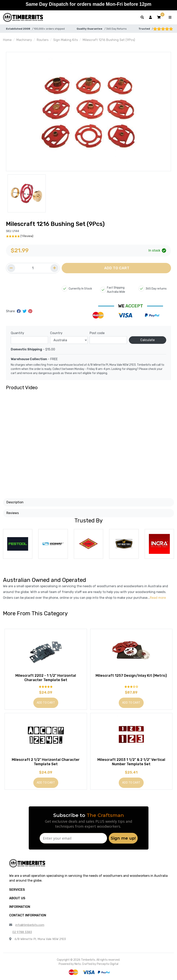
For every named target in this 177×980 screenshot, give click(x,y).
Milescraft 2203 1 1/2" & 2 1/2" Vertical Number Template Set (131, 762)
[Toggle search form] (142, 17)
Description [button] (15, 502)
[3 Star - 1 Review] (131, 687)
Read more (158, 598)
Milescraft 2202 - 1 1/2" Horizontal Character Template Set (46, 678)
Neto (78, 964)
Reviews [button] (13, 513)
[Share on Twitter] (25, 311)
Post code (97, 333)
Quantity (17, 333)
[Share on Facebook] (19, 311)
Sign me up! (123, 838)
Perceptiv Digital (108, 964)
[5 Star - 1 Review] (88, 236)
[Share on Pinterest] (30, 311)
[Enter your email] (73, 838)
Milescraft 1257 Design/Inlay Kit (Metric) (131, 676)
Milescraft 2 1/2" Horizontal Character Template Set (46, 762)
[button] (159, 17)
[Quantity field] (33, 268)
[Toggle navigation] (170, 17)
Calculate (147, 340)
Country (56, 333)
